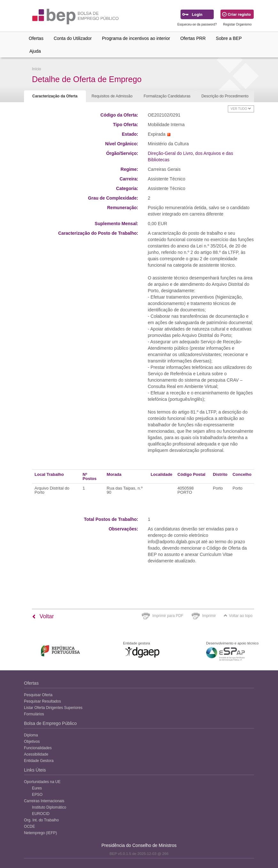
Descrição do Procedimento (225, 96)
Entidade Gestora (39, 761)
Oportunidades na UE (42, 782)
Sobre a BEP (229, 38)
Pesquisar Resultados (42, 701)
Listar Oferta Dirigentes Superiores (53, 708)
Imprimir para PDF (168, 616)
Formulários (34, 714)
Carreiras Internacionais (44, 801)
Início (36, 69)
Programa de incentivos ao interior (136, 38)
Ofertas (36, 38)
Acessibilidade (36, 754)
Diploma (31, 735)
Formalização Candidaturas (167, 96)
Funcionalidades (38, 748)
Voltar (43, 616)
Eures (37, 788)
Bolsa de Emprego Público (50, 723)
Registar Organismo (237, 24)
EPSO (37, 795)
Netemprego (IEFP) (40, 833)
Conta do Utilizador (73, 38)
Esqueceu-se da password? (197, 24)
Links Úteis (35, 770)
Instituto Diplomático (49, 807)
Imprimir (209, 616)
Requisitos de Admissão (112, 96)
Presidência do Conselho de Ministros (139, 845)
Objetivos (32, 742)
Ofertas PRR (193, 38)
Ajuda (35, 51)
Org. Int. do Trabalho (41, 820)
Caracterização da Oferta (55, 96)
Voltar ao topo (238, 616)
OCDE (29, 826)
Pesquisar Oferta (38, 695)
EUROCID (41, 814)
